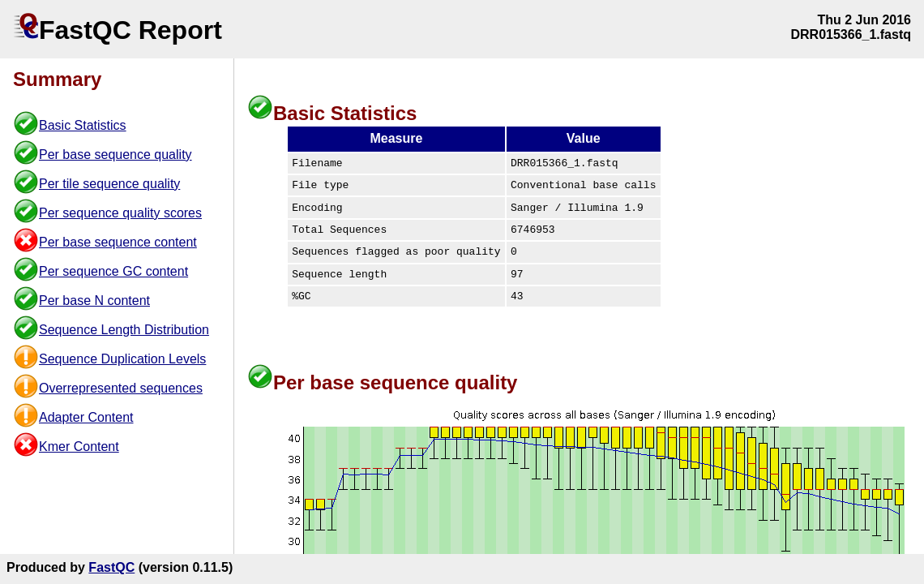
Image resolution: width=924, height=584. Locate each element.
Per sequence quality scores (120, 213)
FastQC (111, 567)
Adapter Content (86, 417)
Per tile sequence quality (109, 184)
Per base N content (94, 301)
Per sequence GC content (113, 271)
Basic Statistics (83, 125)
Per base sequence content (118, 242)
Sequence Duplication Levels (122, 359)
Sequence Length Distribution (124, 330)
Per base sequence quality (115, 155)
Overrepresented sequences (121, 388)
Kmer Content (79, 447)
